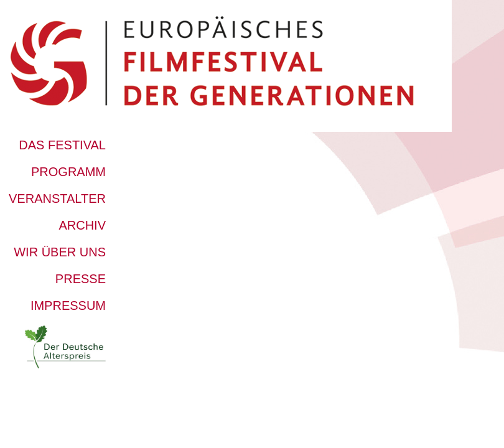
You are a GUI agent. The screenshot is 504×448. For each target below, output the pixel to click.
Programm (68, 172)
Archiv (82, 225)
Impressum (68, 306)
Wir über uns (60, 252)
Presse (81, 279)
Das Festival (62, 145)
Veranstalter (57, 198)
